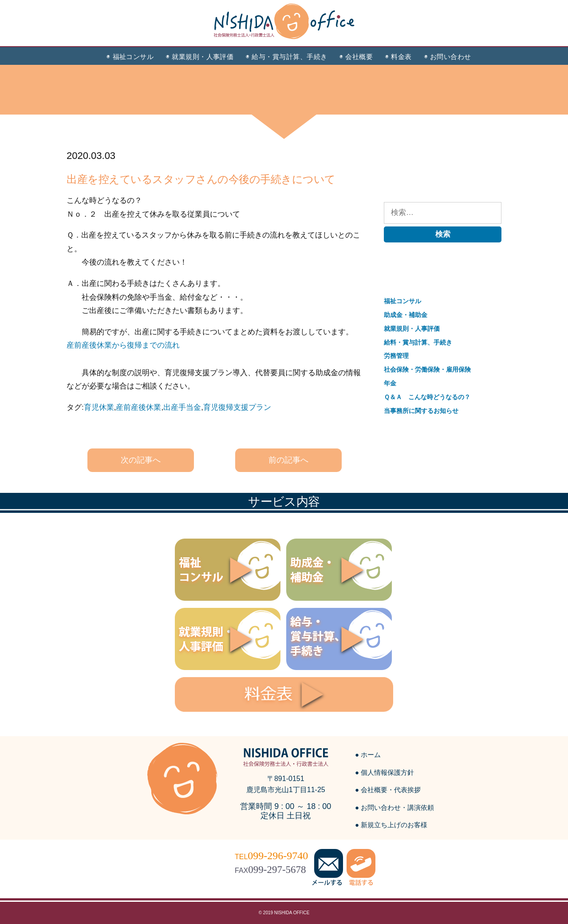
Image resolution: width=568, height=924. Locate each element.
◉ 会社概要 (356, 57)
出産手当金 (182, 407)
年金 (390, 383)
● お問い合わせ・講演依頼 (394, 807)
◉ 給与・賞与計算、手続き (286, 57)
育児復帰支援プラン (237, 407)
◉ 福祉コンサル (130, 57)
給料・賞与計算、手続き (418, 342)
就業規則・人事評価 (412, 329)
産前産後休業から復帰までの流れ (123, 345)
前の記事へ (288, 460)
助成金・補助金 (406, 315)
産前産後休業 (138, 407)
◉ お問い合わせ (448, 57)
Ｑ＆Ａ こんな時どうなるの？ (427, 397)
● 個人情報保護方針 (385, 772)
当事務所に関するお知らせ (421, 411)
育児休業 (99, 407)
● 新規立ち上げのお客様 (391, 825)
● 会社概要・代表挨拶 (388, 790)
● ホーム (368, 755)
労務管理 (396, 356)
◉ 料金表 (398, 57)
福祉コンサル (402, 301)
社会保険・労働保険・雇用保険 (427, 369)
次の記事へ (141, 460)
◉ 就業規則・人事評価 (200, 57)
